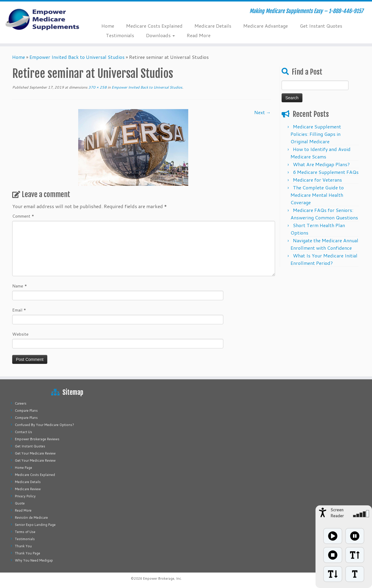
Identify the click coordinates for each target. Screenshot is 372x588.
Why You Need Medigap (34, 560)
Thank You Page (28, 553)
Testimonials (120, 35)
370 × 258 (97, 87)
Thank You (23, 546)
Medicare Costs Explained (154, 26)
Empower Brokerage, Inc (162, 578)
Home (108, 26)
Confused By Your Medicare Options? (44, 425)
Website (20, 334)
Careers (21, 403)
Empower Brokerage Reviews (37, 439)
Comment (23, 216)
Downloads (160, 35)
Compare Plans (26, 411)
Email (19, 310)
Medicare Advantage (266, 26)
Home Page (23, 468)
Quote (20, 503)
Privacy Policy (25, 496)
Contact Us (23, 432)
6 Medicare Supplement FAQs (326, 172)
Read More (199, 35)
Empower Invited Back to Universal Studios (77, 57)
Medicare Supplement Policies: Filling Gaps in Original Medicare (316, 134)
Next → (263, 112)
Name (20, 286)
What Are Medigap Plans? (321, 164)
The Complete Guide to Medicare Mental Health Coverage (317, 195)
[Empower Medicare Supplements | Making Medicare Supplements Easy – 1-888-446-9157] (43, 19)
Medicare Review (28, 489)
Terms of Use (25, 532)
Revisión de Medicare (31, 518)
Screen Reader (337, 513)
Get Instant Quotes (321, 26)
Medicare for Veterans (317, 180)
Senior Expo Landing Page (35, 525)
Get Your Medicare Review (35, 453)
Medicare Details (213, 26)
